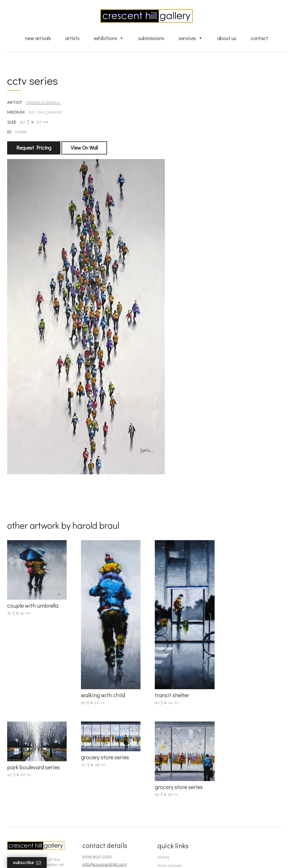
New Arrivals (38, 38)
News (159, 823)
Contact (259, 38)
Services (191, 38)
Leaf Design (178, 856)
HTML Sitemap (169, 840)
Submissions (151, 38)
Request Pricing (34, 148)
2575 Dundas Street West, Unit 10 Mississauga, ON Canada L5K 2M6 (106, 799)
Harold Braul (43, 103)
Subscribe (27, 863)
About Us (227, 38)
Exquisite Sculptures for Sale (182, 785)
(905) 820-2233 (95, 769)
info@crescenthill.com (103, 776)
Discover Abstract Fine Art (179, 794)
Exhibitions (109, 38)
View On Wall (84, 148)
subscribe (245, 799)
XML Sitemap (167, 832)
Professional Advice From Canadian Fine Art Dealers (179, 804)
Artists (72, 38)
